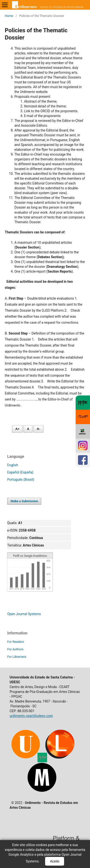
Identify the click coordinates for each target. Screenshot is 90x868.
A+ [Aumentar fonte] (17, 429)
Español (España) (20, 472)
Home (9, 16)
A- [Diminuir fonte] (38, 429)
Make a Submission (24, 501)
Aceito (55, 861)
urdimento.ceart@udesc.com (31, 716)
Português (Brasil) (21, 480)
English (13, 465)
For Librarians (17, 657)
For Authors (15, 649)
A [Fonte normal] (28, 429)
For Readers (16, 642)
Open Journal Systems (24, 614)
